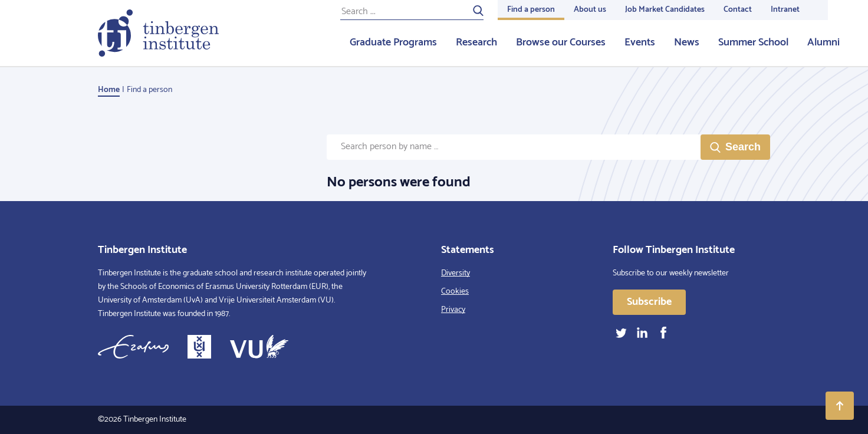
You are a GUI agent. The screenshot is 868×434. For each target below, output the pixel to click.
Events (640, 42)
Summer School (753, 42)
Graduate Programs (393, 42)
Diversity (456, 273)
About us (590, 10)
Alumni (823, 42)
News (687, 42)
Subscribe (649, 302)
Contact (738, 10)
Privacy (453, 310)
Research (476, 42)
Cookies (455, 292)
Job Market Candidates (665, 10)
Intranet (785, 10)
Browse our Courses (561, 42)
